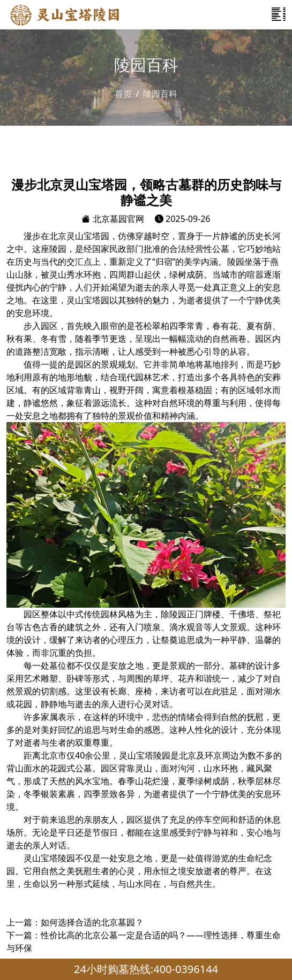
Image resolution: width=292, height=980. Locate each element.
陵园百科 (160, 93)
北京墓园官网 (113, 219)
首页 (123, 93)
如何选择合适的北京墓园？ (92, 922)
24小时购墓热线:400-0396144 (146, 969)
